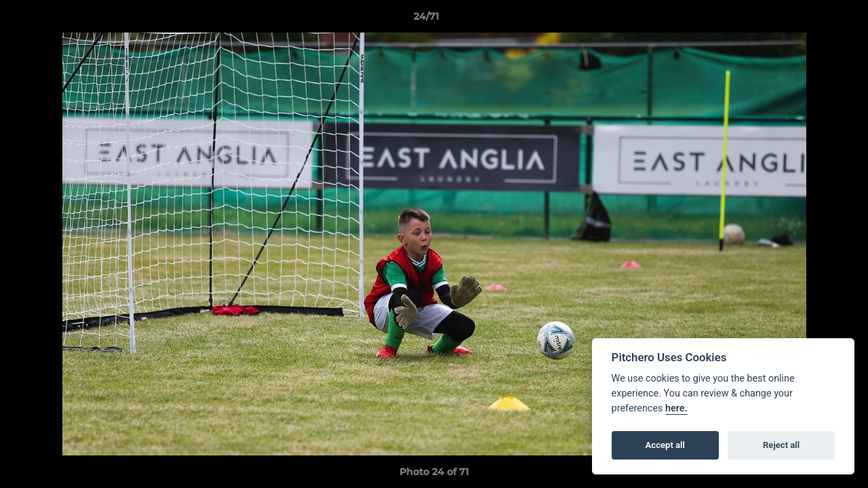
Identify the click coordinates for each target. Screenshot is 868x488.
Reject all (781, 445)
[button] (811, 20)
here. (676, 408)
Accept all (665, 445)
